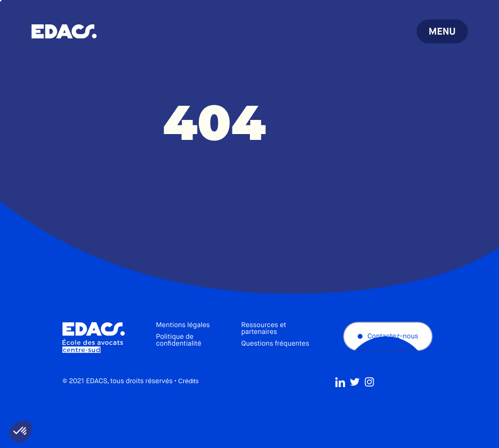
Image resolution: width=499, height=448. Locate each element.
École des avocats (64, 32)
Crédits (188, 381)
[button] (20, 431)
